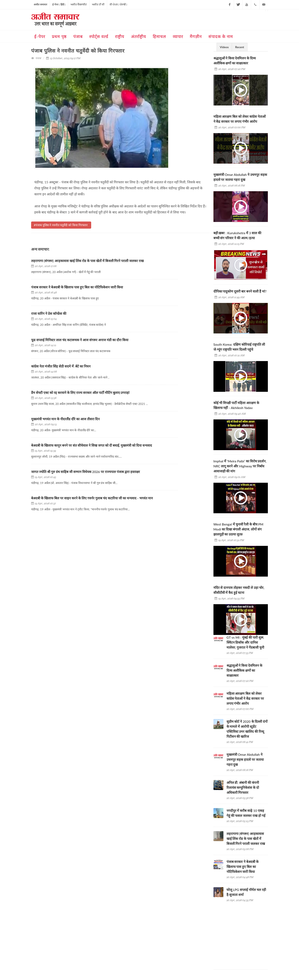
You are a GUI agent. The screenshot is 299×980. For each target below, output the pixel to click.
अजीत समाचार (40, 4)
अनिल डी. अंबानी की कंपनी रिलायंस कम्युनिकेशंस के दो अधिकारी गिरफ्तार (243, 787)
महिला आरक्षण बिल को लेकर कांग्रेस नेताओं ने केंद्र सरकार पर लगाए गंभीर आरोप (245, 698)
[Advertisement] (245, 932)
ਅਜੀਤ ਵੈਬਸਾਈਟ (79, 4)
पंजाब (38, 58)
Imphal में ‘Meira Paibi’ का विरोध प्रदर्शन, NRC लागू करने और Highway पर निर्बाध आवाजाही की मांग (240, 466)
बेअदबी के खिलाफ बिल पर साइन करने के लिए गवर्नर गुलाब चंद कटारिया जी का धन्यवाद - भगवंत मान (92, 498)
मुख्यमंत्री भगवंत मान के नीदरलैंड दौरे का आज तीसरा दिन (66, 419)
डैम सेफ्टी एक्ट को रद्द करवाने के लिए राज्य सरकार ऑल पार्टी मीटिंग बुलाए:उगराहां (80, 393)
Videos (224, 47)
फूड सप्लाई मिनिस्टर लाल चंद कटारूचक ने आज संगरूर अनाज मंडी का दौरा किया (80, 340)
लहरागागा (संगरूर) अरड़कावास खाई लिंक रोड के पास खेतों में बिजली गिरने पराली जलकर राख (87, 261)
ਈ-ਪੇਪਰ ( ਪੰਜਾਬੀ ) (118, 4)
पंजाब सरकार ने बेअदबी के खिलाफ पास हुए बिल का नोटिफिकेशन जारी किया (77, 287)
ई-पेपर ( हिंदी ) (59, 4)
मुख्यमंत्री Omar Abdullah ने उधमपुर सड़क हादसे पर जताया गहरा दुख (245, 759)
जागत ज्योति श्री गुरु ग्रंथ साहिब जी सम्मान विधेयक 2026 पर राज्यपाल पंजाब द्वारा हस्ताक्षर (86, 472)
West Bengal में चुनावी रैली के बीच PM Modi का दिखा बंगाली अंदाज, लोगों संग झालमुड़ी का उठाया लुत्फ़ (238, 529)
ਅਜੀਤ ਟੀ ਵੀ (98, 4)
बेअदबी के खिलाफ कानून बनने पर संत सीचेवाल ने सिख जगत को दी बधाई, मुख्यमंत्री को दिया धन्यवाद (92, 445)
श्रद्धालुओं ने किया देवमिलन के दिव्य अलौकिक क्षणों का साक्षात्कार (244, 670)
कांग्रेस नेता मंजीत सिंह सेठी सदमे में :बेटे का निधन (61, 366)
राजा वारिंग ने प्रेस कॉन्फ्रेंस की (49, 313)
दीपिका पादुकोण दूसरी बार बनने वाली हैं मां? (240, 291)
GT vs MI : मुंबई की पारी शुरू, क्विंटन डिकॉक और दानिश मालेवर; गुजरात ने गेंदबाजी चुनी (245, 642)
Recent (240, 47)
